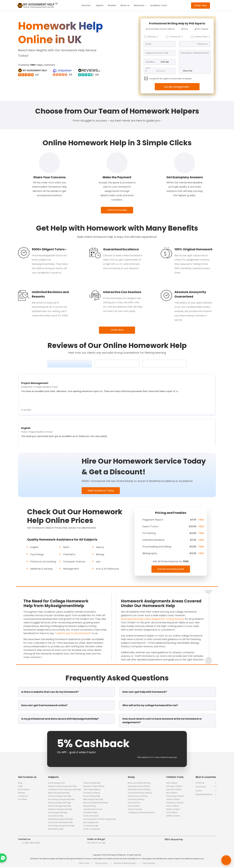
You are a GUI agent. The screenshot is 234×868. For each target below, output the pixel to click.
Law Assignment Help (58, 813)
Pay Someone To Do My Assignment (100, 820)
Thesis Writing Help (92, 784)
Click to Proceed (117, 210)
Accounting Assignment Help (61, 800)
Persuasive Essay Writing (139, 784)
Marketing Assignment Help (60, 820)
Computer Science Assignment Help (64, 790)
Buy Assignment (91, 823)
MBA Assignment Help (93, 800)
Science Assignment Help (60, 807)
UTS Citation (172, 813)
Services (86, 5)
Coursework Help (91, 826)
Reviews (112, 5)
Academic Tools (160, 5)
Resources (140, 5)
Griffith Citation (173, 817)
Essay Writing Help (92, 797)
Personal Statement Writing (96, 803)
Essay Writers (134, 807)
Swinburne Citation (175, 803)
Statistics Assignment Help (60, 810)
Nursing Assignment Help (59, 803)
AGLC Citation (173, 807)
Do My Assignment (177, 87)
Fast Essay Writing (136, 800)
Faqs (20, 787)
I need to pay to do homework (73, 634)
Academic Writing (92, 793)
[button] (206, 783)
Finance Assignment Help (60, 797)
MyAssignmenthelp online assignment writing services (153, 620)
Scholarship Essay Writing (140, 793)
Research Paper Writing (94, 787)
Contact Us (23, 797)
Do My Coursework (92, 830)
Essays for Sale (135, 810)
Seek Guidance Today (102, 491)
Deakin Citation (173, 810)
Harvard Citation (174, 790)
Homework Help (90, 813)
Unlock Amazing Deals (171, 570)
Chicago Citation (174, 787)
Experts (99, 5)
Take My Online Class (93, 810)
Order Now (200, 5)
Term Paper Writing (92, 790)
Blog (20, 784)
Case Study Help (56, 817)
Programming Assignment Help (62, 787)
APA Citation (172, 784)
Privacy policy (102, 864)
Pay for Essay (134, 803)
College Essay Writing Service (141, 813)
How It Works (24, 790)
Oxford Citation (173, 800)
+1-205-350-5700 (31, 844)
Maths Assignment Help (59, 793)
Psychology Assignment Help (61, 826)
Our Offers (22, 800)
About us (125, 5)
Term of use (84, 864)
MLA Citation (172, 793)
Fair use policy (149, 864)
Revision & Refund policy (125, 864)
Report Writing (90, 807)
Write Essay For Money (138, 797)
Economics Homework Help (60, 823)
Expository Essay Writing (139, 787)
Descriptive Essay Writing (139, 790)
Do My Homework (91, 817)
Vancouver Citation (175, 797)
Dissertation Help (56, 830)
